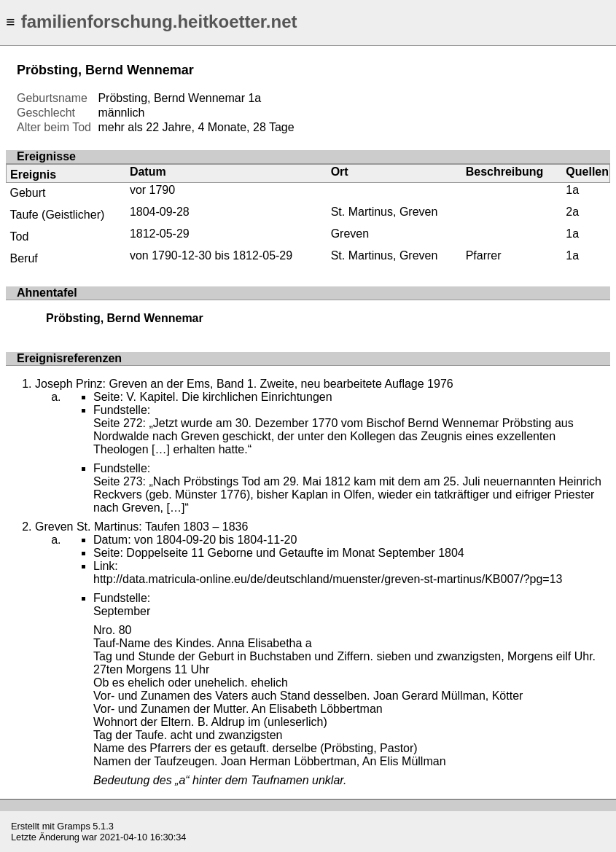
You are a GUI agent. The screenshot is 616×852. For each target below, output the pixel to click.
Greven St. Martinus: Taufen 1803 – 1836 (141, 527)
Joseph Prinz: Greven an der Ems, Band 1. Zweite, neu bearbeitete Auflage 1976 (244, 384)
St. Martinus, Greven (385, 212)
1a (254, 98)
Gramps (74, 826)
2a (572, 212)
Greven (350, 234)
